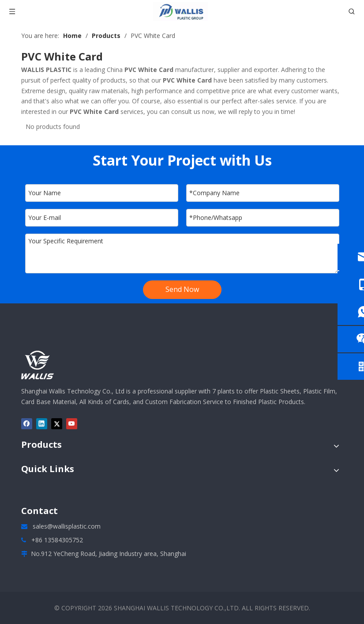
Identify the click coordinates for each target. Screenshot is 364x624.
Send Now (182, 289)
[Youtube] (72, 424)
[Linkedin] (42, 424)
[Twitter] (57, 424)
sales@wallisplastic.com (67, 526)
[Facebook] (27, 424)
